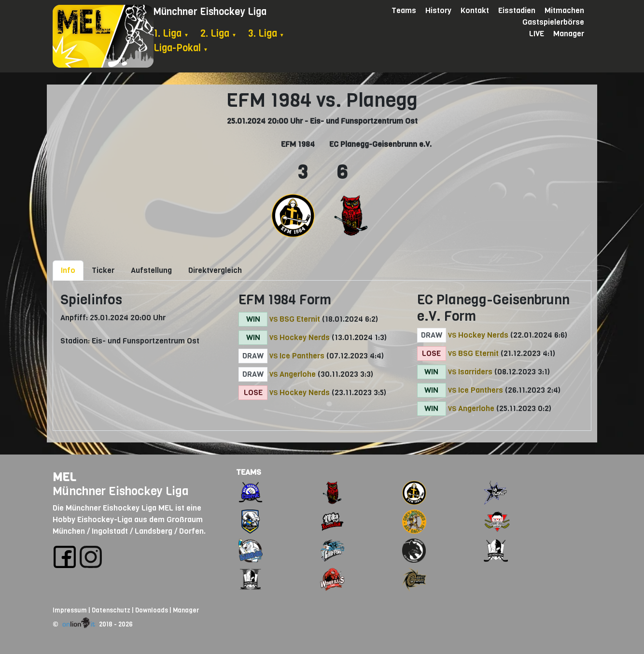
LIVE (537, 34)
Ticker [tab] (103, 270)
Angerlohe (298, 374)
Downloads (152, 610)
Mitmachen (564, 10)
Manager (569, 34)
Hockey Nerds (305, 337)
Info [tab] (68, 270)
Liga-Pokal (181, 48)
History (438, 10)
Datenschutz (111, 610)
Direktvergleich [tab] (215, 270)
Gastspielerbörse (553, 22)
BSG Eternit (300, 319)
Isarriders (475, 372)
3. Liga (266, 34)
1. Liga (171, 34)
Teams (404, 10)
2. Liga (218, 34)
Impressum (70, 610)
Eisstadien (517, 10)
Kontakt (475, 10)
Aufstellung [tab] (151, 270)
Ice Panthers (302, 356)
